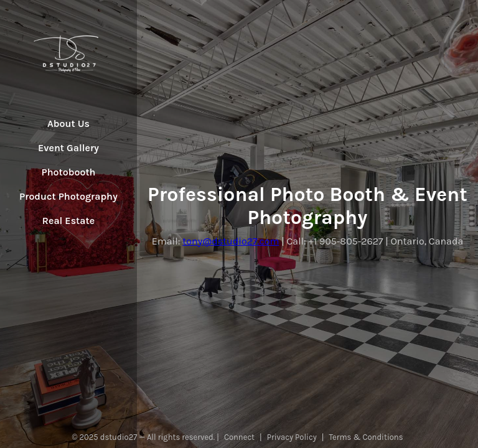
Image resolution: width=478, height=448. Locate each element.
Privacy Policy (292, 437)
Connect (239, 437)
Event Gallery (68, 148)
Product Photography (68, 196)
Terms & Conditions (366, 437)
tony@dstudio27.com (231, 241)
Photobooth (69, 172)
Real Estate (68, 221)
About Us (68, 124)
